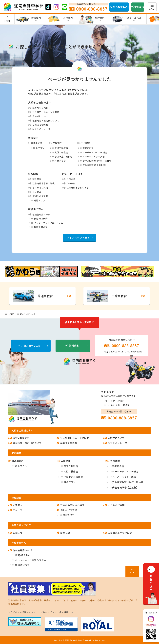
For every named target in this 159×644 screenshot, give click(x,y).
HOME (7, 21)
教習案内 (36, 19)
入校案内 (68, 19)
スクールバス (134, 19)
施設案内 (100, 19)
